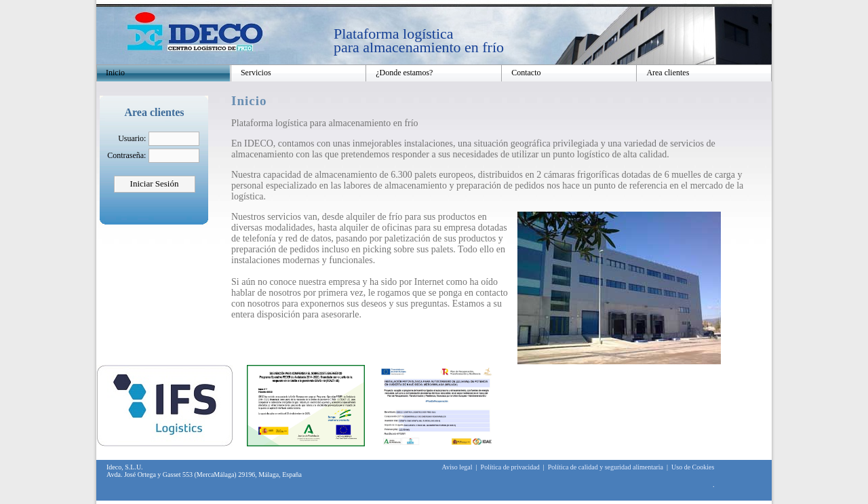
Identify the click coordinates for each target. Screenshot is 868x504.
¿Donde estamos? (404, 73)
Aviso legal (457, 467)
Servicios (256, 73)
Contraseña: (126, 155)
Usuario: (132, 138)
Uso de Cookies (693, 467)
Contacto (526, 73)
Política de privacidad (510, 467)
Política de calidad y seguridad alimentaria (606, 467)
